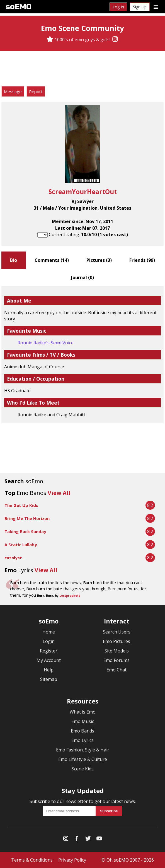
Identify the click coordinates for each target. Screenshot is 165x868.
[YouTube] (99, 840)
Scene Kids (83, 769)
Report (36, 91)
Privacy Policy (72, 860)
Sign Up (140, 7)
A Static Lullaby (21, 545)
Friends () (142, 260)
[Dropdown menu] (156, 7)
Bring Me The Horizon (27, 518)
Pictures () (99, 260)
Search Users (117, 632)
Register (49, 651)
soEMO (19, 7)
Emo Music (83, 721)
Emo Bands (82, 731)
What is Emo (83, 712)
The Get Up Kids (21, 505)
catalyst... (15, 558)
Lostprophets (70, 596)
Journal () (82, 277)
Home (49, 632)
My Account (49, 660)
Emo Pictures (117, 641)
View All (59, 493)
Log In (118, 7)
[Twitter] (88, 840)
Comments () (52, 260)
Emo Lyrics (82, 740)
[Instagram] (115, 40)
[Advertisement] (82, 69)
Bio (14, 260)
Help (49, 670)
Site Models (117, 651)
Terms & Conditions (32, 860)
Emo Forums (117, 660)
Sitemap (49, 679)
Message (13, 91)
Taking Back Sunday (25, 531)
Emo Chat (117, 670)
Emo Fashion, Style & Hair (83, 750)
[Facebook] (77, 840)
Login (49, 641)
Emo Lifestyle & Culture (83, 759)
